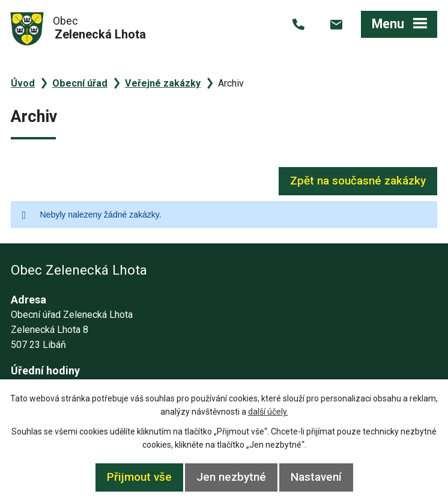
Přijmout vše (139, 477)
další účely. (268, 412)
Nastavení (316, 477)
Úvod (23, 83)
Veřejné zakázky (163, 83)
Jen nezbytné (231, 477)
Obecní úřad (80, 83)
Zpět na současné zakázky (358, 181)
